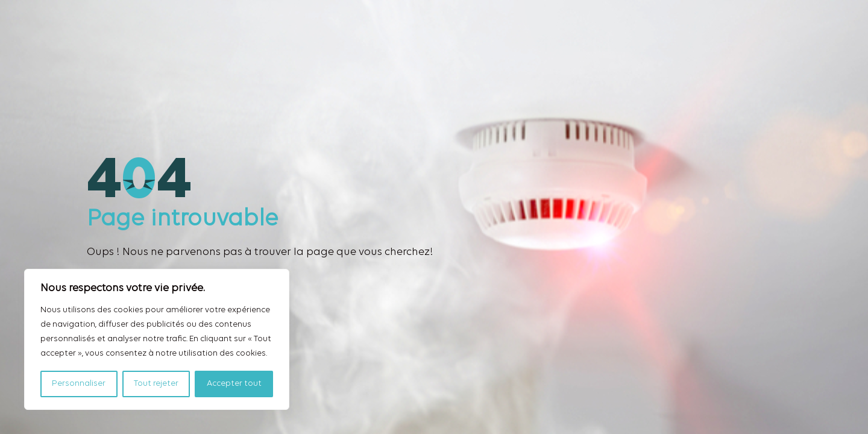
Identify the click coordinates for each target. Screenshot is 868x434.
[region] (157, 339)
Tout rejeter (156, 384)
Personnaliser (79, 384)
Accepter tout (234, 384)
